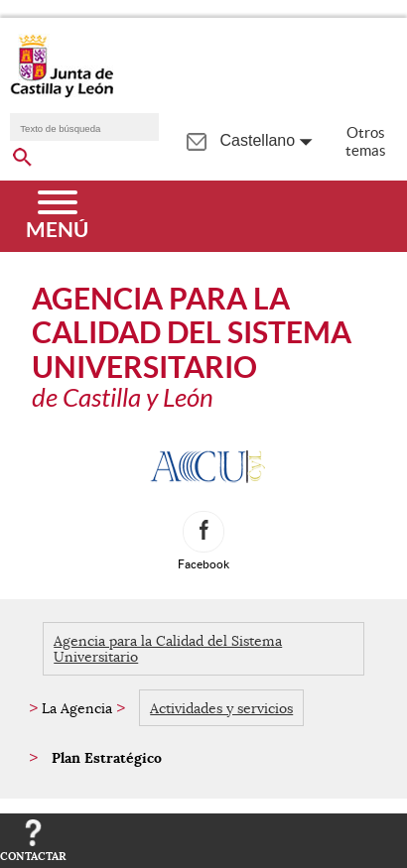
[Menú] (57, 216)
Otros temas (366, 141)
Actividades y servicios (221, 708)
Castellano (258, 140)
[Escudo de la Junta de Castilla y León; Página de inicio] (62, 93)
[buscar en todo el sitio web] (22, 154)
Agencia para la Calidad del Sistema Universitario (168, 649)
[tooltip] (196, 140)
